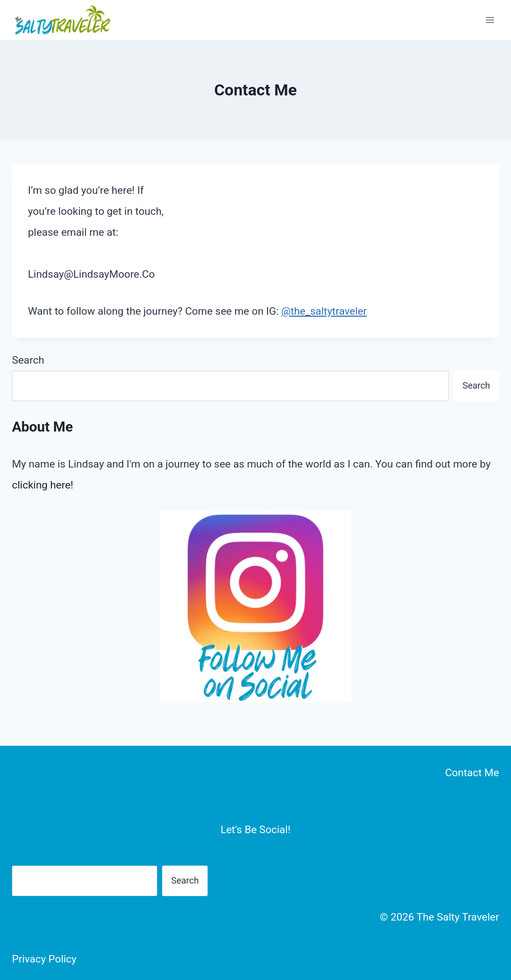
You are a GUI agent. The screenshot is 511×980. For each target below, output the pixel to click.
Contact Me (472, 773)
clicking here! (43, 485)
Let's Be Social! (255, 830)
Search (28, 360)
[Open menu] (490, 20)
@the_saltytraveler (324, 311)
